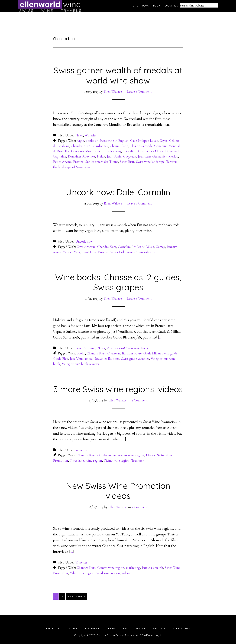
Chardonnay (100, 146)
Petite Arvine (62, 162)
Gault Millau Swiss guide (160, 353)
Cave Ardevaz (86, 247)
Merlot (173, 156)
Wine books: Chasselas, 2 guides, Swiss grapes (118, 282)
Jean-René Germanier (152, 156)
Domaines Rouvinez (81, 156)
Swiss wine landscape (150, 162)
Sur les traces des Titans (102, 162)
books (81, 353)
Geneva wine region (111, 568)
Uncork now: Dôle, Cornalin (118, 192)
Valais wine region (82, 573)
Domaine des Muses (150, 151)
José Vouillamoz (81, 359)
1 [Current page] (57, 596)
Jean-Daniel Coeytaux (122, 156)
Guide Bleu (61, 359)
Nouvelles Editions (106, 359)
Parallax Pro (104, 635)
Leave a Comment (139, 92)
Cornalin (129, 151)
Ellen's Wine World (50, 6)
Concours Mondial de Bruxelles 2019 (96, 151)
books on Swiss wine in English (107, 141)
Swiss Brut (127, 162)
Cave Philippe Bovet (144, 141)
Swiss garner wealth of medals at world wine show (118, 75)
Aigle (80, 141)
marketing (133, 568)
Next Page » (77, 596)
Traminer (138, 461)
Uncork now (84, 241)
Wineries (91, 135)
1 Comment (140, 400)
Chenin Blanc (119, 146)
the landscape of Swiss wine (72, 167)
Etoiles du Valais (143, 247)
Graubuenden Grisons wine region (121, 455)
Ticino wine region (117, 461)
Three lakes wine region (86, 461)
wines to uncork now (141, 252)
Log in (159, 635)
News (79, 135)
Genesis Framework (127, 635)
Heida (101, 156)
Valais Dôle (118, 252)
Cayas (164, 141)
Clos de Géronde (141, 146)
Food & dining (85, 348)
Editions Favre (132, 353)
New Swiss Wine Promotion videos (118, 491)
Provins (78, 162)
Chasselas (114, 353)
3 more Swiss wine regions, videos (118, 389)
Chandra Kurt (80, 146)
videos (126, 573)
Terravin (172, 162)
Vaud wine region (108, 573)
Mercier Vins (71, 252)
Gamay (160, 247)
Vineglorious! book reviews (80, 364)
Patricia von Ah (152, 568)
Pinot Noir (89, 252)
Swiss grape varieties (135, 359)
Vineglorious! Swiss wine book (127, 348)
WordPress (147, 635)
